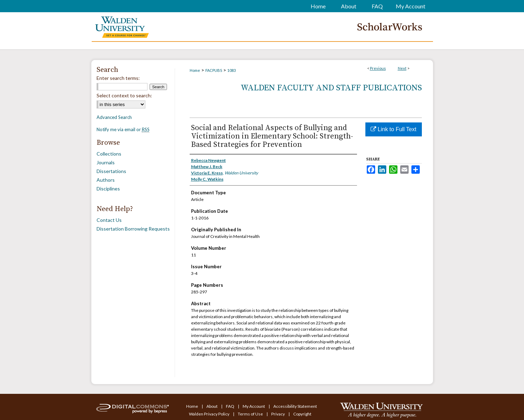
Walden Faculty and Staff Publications (331, 88)
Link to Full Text (393, 129)
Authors (106, 180)
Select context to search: (124, 95)
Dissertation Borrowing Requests (133, 229)
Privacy (278, 414)
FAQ (230, 406)
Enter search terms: (118, 78)
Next (402, 68)
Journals (106, 162)
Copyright (302, 414)
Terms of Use (251, 414)
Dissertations (111, 171)
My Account (254, 406)
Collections (109, 154)
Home (195, 70)
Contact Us (109, 220)
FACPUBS (214, 70)
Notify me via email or (123, 129)
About (212, 406)
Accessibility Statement (295, 406)
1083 (231, 70)
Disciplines (108, 189)
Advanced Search (114, 117)
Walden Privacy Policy (210, 414)
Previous (378, 68)
